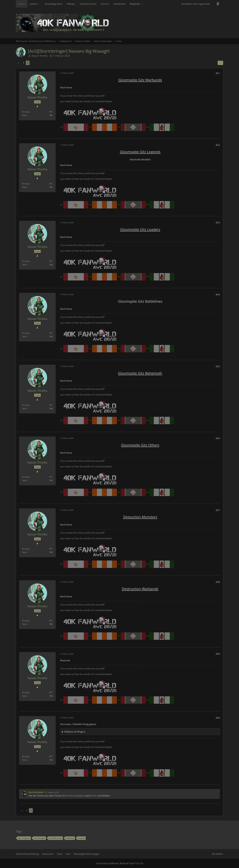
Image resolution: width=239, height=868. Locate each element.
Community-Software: (120, 863)
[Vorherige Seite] (19, 63)
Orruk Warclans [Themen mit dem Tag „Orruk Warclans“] (55, 838)
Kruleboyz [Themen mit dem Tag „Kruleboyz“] (70, 838)
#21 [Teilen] (218, 73)
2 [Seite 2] (28, 63)
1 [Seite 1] (24, 63)
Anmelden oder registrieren (196, 4)
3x (160, 127)
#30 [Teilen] (218, 718)
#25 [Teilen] (218, 366)
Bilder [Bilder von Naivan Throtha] (25, 115)
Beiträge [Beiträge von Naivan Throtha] (26, 112)
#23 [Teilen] (218, 222)
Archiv (94, 796)
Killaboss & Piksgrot (75, 732)
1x (103, 127)
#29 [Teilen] (218, 654)
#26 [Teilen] (218, 438)
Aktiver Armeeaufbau (73, 796)
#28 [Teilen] (218, 582)
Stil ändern (218, 854)
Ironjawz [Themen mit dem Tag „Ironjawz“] (81, 838)
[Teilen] (220, 63)
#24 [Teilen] (218, 294)
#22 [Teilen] (218, 145)
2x (75, 127)
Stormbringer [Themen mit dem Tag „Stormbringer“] (39, 838)
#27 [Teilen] (218, 510)
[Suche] (218, 4)
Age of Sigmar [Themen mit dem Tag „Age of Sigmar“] (24, 838)
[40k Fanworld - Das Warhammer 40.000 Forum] (120, 23)
